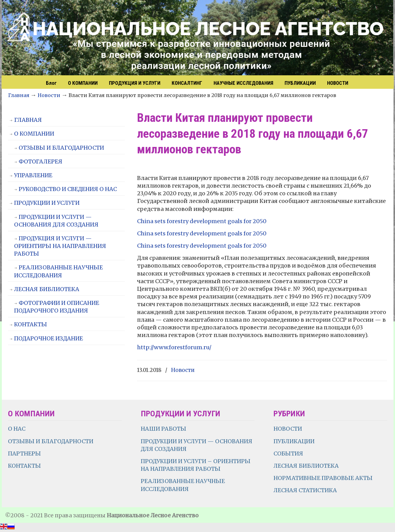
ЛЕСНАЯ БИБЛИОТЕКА (47, 289)
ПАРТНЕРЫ (24, 453)
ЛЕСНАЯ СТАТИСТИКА (305, 490)
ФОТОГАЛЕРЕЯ (41, 161)
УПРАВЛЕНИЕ (33, 175)
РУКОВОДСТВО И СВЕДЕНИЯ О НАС (68, 189)
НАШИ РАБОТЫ (164, 429)
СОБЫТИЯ (288, 453)
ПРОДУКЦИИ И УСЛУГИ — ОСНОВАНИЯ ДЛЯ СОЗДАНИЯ (56, 221)
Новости (49, 95)
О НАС (17, 429)
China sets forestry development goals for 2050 (202, 221)
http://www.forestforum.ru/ (174, 347)
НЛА (198, 38)
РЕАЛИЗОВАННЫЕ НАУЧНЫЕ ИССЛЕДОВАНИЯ (58, 271)
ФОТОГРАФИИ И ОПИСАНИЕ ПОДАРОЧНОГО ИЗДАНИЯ (57, 307)
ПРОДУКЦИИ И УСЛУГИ (47, 203)
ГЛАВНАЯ (28, 120)
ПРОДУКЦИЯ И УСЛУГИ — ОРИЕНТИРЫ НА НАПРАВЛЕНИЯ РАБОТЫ (60, 246)
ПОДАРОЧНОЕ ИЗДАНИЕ (48, 338)
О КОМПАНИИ (34, 134)
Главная (19, 95)
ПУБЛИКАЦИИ (294, 441)
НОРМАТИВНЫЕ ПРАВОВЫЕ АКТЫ (324, 478)
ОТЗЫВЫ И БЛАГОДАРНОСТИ (61, 148)
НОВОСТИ (288, 429)
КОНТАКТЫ (31, 324)
